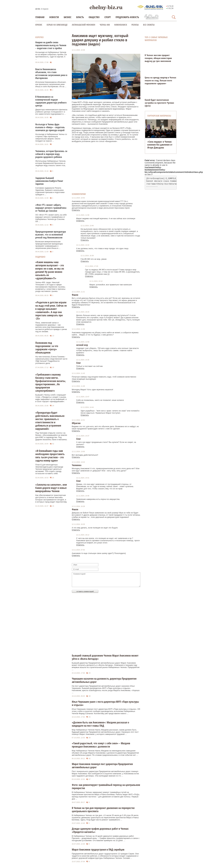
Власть (80, 17)
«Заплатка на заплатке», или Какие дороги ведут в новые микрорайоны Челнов (51, 488)
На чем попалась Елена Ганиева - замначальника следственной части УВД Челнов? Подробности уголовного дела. (51, 360)
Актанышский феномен (84, 25)
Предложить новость (127, 17)
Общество (94, 17)
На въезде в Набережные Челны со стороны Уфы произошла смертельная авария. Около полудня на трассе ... (51, 138)
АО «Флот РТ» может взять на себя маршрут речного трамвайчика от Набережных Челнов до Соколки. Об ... (51, 218)
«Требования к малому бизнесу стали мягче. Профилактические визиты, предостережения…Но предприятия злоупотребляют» (51, 383)
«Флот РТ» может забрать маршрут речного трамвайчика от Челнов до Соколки (51, 208)
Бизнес (68, 17)
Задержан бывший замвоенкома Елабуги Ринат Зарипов (49, 181)
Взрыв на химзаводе (57, 25)
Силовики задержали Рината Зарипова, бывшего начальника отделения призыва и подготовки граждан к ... (50, 191)
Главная (40, 17)
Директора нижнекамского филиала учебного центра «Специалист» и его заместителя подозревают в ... (51, 112)
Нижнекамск (121, 25)
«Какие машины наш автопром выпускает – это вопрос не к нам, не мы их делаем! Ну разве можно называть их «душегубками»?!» (50, 270)
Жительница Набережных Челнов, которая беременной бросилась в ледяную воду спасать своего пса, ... (51, 164)
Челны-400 (105, 25)
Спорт (108, 17)
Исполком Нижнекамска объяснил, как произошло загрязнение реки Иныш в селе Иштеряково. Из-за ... (51, 84)
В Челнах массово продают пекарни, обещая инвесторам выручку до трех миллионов (158, 58)
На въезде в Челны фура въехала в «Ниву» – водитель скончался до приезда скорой (50, 127)
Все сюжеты (149, 25)
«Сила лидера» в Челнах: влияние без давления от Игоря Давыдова (160, 145)
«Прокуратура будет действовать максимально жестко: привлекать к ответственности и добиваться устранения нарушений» (50, 421)
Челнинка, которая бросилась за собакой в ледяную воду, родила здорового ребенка (51, 154)
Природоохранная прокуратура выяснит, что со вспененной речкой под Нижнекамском (51, 235)
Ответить (76, 210)
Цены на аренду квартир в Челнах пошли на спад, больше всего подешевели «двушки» (160, 80)
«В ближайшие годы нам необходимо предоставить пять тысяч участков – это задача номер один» (50, 456)
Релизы (135, 25)
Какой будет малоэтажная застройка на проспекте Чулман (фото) (159, 103)
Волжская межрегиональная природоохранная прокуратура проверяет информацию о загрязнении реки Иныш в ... (49, 245)
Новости (54, 17)
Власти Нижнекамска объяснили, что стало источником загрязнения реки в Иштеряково (51, 74)
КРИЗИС (39, 25)
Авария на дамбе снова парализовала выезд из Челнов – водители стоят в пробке (51, 45)
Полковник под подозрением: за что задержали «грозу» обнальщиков (47, 348)
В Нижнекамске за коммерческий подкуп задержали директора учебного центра (51, 101)
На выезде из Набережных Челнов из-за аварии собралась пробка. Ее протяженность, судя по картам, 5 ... (51, 56)
